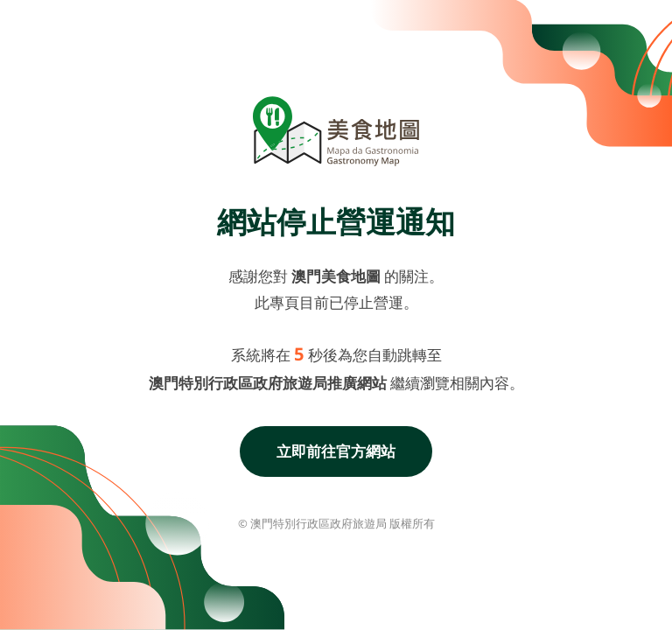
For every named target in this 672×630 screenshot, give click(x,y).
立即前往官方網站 (336, 451)
